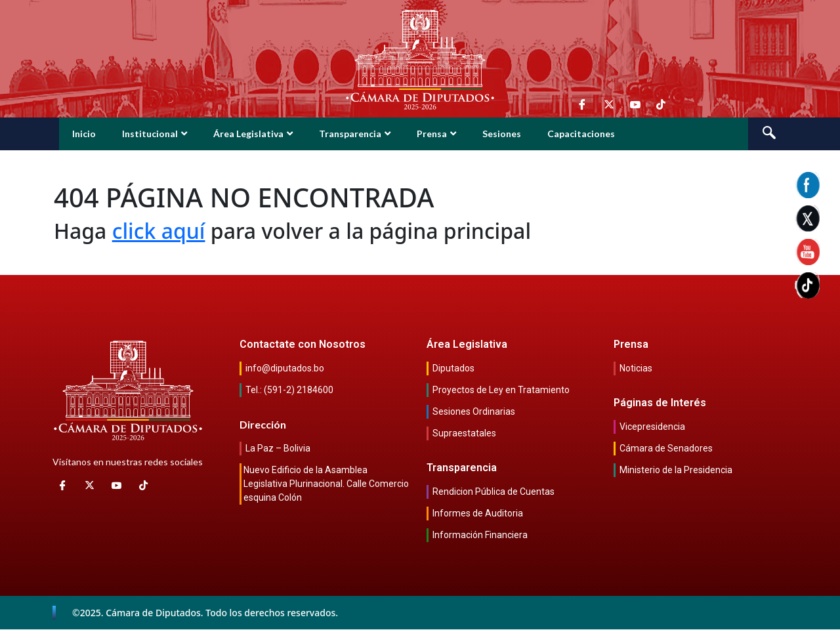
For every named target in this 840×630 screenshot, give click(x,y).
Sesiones (502, 134)
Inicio (84, 134)
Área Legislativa (253, 134)
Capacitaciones (581, 134)
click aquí (159, 231)
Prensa (436, 134)
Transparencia (355, 134)
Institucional (155, 134)
